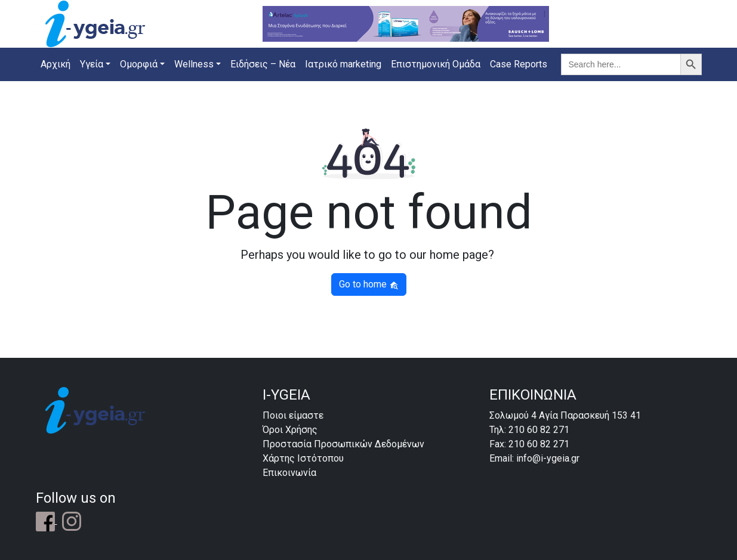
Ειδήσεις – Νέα (263, 64)
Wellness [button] (194, 64)
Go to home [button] (369, 284)
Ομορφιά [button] (139, 64)
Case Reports (519, 64)
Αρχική (55, 64)
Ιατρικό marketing (343, 64)
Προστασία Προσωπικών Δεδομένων (343, 444)
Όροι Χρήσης (290, 430)
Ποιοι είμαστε (293, 415)
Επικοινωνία (289, 473)
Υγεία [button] (92, 64)
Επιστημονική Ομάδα (436, 64)
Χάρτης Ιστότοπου (303, 458)
